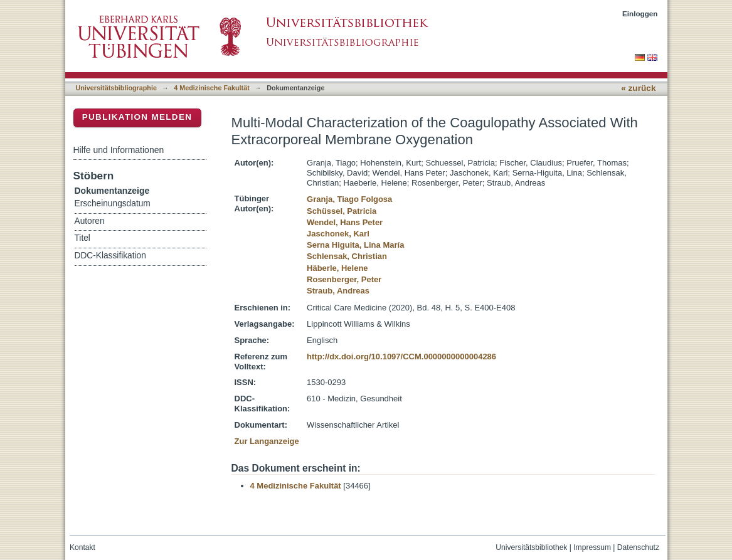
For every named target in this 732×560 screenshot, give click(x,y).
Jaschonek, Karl (338, 234)
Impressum (592, 547)
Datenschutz (638, 547)
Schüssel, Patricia (342, 211)
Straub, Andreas (338, 291)
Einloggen (640, 13)
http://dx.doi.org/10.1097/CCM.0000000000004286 (401, 357)
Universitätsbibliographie (116, 88)
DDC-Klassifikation (110, 256)
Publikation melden (137, 117)
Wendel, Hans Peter (345, 222)
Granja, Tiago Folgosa (349, 199)
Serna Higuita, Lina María (355, 245)
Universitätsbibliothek (531, 547)
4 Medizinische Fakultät (211, 88)
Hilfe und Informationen (119, 150)
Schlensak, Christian (347, 256)
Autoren (90, 221)
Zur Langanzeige (267, 441)
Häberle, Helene (337, 268)
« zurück (638, 88)
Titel (82, 238)
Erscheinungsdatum (113, 203)
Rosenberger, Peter (344, 279)
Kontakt (82, 547)
